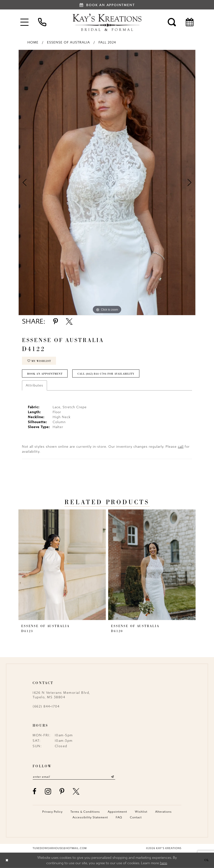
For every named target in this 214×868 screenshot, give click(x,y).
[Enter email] (74, 777)
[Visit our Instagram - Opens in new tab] (48, 791)
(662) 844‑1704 (46, 706)
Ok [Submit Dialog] (207, 860)
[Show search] (172, 22)
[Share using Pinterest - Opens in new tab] (56, 321)
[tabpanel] (107, 182)
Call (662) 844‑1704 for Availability (106, 374)
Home (33, 42)
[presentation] (62, 565)
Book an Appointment (45, 374)
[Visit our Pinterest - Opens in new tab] (62, 791)
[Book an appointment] (107, 5)
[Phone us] (42, 22)
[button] (24, 22)
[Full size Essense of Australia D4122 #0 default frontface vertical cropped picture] (107, 182)
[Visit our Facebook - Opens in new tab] (35, 791)
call (181, 447)
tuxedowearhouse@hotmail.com (60, 848)
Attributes (34, 385)
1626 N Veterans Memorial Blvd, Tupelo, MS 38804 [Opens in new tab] (61, 695)
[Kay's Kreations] (107, 22)
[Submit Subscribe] (113, 777)
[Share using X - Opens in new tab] (69, 321)
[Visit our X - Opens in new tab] (76, 791)
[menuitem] (24, 22)
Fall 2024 (107, 42)
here (163, 863)
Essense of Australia (68, 42)
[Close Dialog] (7, 860)
